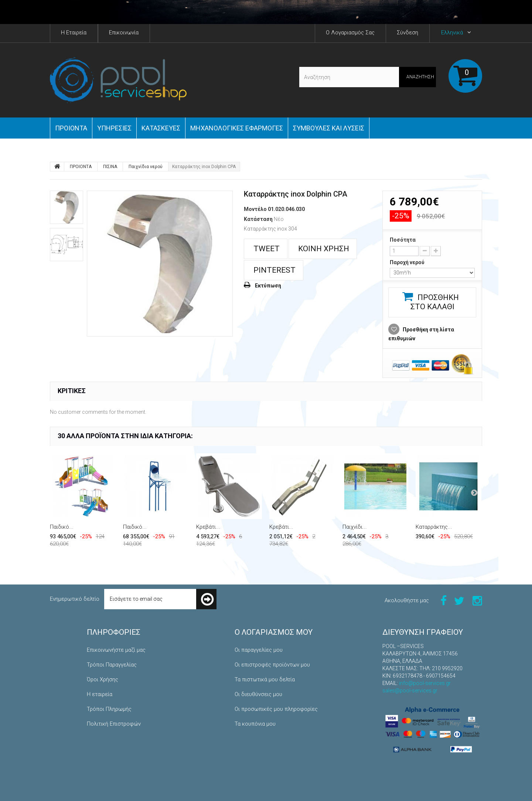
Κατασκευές (161, 128)
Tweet (266, 249)
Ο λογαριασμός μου (274, 632)
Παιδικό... (62, 527)
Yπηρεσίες (114, 128)
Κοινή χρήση (323, 249)
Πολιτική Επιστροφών (114, 724)
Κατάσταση (258, 219)
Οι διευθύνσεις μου (258, 694)
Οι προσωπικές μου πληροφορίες (276, 709)
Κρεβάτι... (208, 527)
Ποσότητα (403, 240)
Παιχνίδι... (355, 527)
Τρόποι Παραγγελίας (112, 665)
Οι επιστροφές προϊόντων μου (272, 665)
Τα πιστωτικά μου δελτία (265, 679)
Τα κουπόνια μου (255, 724)
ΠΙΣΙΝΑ (110, 167)
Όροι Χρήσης (103, 679)
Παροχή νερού (408, 262)
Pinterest (274, 270)
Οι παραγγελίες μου (259, 650)
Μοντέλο (255, 209)
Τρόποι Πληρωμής (109, 709)
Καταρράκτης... (434, 527)
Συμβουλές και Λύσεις (329, 128)
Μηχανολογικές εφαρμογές (237, 128)
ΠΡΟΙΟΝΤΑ (71, 128)
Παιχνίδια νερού (146, 167)
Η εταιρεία (100, 694)
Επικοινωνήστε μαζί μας (116, 650)
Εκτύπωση (268, 286)
